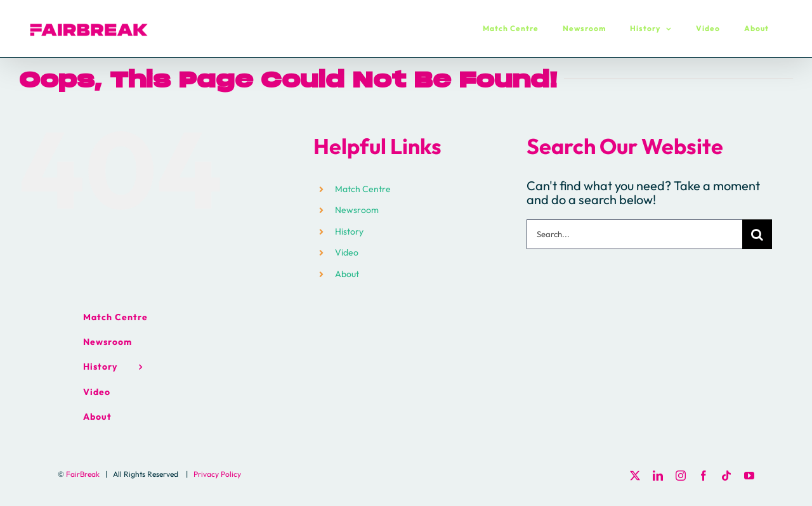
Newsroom (357, 210)
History (349, 231)
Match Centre (363, 189)
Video (347, 252)
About (347, 274)
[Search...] (634, 234)
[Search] (757, 234)
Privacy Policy (217, 474)
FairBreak (83, 474)
